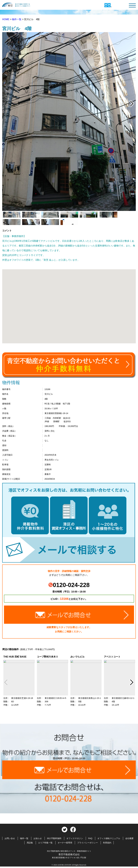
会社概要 (129, 838)
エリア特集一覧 (45, 843)
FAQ (90, 838)
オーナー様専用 (65, 843)
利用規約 (107, 843)
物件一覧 (17, 19)
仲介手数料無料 (54, 838)
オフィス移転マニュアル (109, 838)
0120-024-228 (69, 585)
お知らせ (38, 838)
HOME (6, 19)
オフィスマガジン (75, 838)
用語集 (30, 843)
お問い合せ (10, 838)
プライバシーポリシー (88, 843)
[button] (69, 304)
